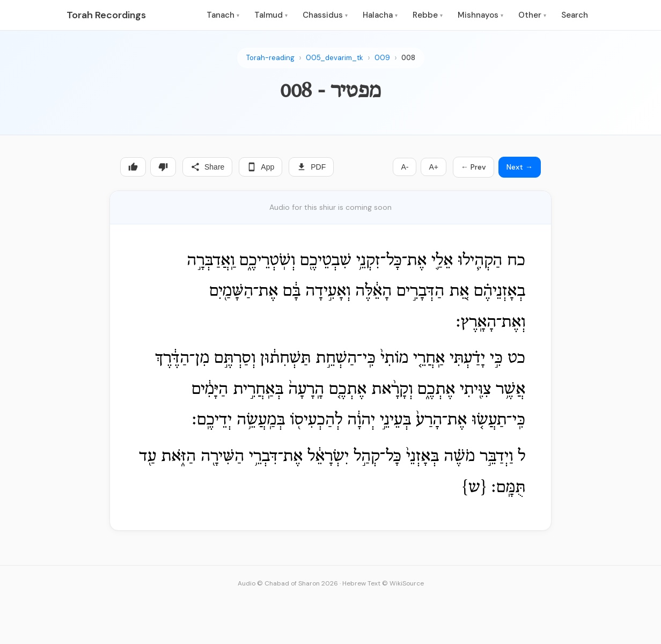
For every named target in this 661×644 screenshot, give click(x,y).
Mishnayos (480, 15)
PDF (311, 167)
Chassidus (325, 15)
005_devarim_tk (335, 58)
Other (532, 15)
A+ (434, 167)
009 (382, 58)
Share (207, 167)
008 (408, 58)
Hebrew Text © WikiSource (383, 583)
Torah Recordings (106, 15)
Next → (520, 167)
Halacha (380, 15)
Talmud (271, 15)
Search (575, 15)
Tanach (223, 15)
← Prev (473, 167)
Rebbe (428, 15)
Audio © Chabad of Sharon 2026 (288, 583)
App (260, 167)
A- (405, 167)
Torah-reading (270, 58)
